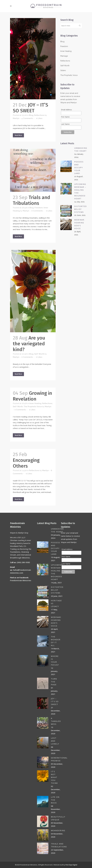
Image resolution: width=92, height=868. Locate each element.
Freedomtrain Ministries (21, 580)
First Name (65, 117)
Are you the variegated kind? (29, 344)
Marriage (64, 56)
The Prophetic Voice (33, 407)
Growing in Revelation (32, 396)
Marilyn (16, 118)
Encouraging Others (26, 463)
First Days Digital (71, 865)
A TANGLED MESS (56, 721)
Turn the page (54, 682)
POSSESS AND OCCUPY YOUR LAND (79, 167)
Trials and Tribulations (31, 200)
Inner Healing (35, 403)
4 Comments (27, 118)
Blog (31, 115)
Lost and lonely (55, 741)
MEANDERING (58, 830)
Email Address (66, 110)
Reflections (39, 115)
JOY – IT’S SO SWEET (30, 108)
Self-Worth (39, 354)
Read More (18, 135)
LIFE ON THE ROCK (55, 800)
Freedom (39, 208)
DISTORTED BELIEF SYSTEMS (80, 209)
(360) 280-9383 (23, 562)
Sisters (63, 70)
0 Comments (37, 211)
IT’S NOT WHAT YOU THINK (54, 777)
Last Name (65, 124)
